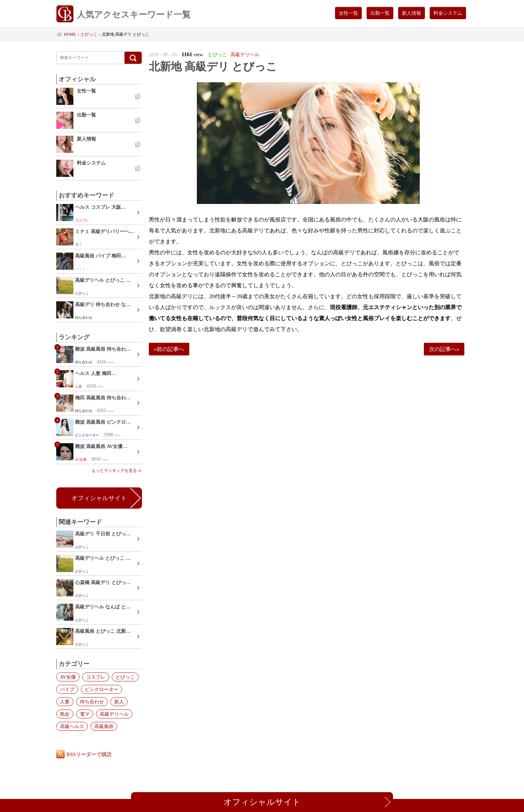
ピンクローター (102, 689)
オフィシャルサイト (99, 498)
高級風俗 (104, 726)
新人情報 (412, 13)
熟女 (65, 714)
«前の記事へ (169, 349)
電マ (85, 714)
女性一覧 (348, 13)
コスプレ (96, 677)
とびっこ (125, 677)
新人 (119, 702)
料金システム (448, 13)
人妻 (65, 702)
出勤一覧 (380, 13)
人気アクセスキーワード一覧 (123, 15)
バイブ (67, 689)
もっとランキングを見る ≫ (117, 471)
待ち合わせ (92, 702)
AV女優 (68, 677)
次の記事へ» (444, 349)
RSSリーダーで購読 (89, 754)
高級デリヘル (114, 714)
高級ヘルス (72, 726)
